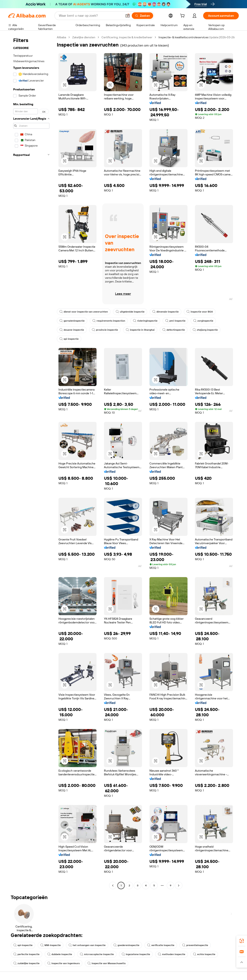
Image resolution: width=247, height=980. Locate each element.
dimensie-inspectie (165, 312)
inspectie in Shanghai (140, 330)
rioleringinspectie (145, 321)
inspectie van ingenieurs (63, 963)
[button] (128, 16)
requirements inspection (109, 321)
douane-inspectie (72, 330)
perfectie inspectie (26, 954)
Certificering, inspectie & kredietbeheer (127, 37)
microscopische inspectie (97, 954)
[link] (242, 941)
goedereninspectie (126, 945)
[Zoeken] (142, 16)
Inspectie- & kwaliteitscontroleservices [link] (184, 37)
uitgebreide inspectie (130, 312)
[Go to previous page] (113, 885)
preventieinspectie (195, 945)
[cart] (183, 16)
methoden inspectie (172, 954)
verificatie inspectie (161, 945)
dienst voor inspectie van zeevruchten (84, 312)
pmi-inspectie (175, 321)
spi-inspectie (69, 339)
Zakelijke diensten (84, 37)
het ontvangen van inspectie (87, 945)
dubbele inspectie (60, 954)
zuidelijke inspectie (26, 963)
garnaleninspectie (72, 321)
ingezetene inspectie (136, 954)
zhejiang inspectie (205, 330)
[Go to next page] (179, 885)
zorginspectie (203, 321)
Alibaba (61, 37)
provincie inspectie (105, 330)
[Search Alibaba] (90, 16)
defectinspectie (174, 330)
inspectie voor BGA (200, 312)
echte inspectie (204, 954)
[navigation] (31, 462)
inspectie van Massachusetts (107, 963)
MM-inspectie (51, 945)
